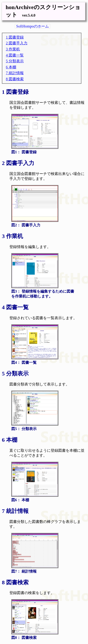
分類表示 (16, 61)
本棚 (12, 67)
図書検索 (16, 79)
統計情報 (16, 73)
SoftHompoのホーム (33, 26)
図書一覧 (16, 55)
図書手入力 (18, 43)
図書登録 (16, 37)
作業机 (14, 49)
